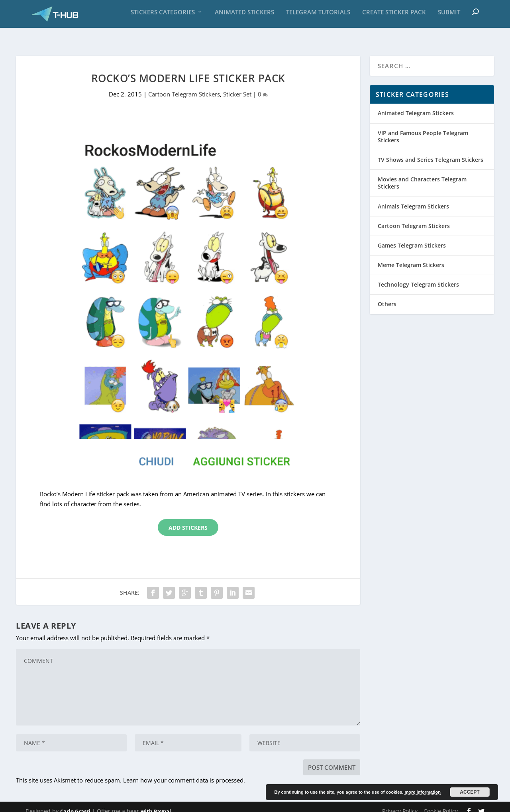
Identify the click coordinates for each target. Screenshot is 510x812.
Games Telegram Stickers (412, 237)
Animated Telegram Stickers (416, 105)
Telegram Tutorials (318, 16)
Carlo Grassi (75, 803)
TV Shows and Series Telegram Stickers (431, 152)
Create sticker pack (394, 16)
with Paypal (156, 803)
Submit (449, 16)
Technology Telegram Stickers (418, 276)
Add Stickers (188, 519)
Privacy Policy (400, 803)
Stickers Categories (163, 16)
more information (422, 792)
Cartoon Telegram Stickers (184, 86)
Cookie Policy (441, 803)
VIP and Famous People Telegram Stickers (423, 128)
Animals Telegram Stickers (413, 198)
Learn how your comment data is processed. (184, 772)
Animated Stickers (244, 16)
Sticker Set (237, 86)
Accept (470, 792)
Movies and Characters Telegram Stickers (422, 175)
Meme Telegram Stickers (411, 257)
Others (387, 296)
